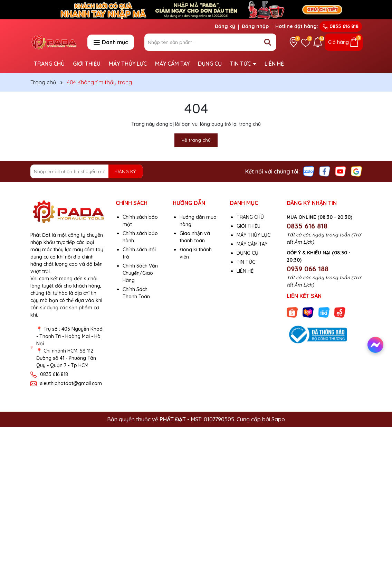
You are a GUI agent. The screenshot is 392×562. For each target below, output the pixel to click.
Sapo (278, 419)
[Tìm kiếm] (268, 42)
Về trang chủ (196, 140)
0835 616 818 (341, 26)
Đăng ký (225, 26)
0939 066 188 (308, 269)
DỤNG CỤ (210, 64)
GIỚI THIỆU (87, 64)
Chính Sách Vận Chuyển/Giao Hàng (140, 273)
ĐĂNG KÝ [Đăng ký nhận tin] (126, 171)
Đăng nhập (255, 26)
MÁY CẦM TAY (172, 64)
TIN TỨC (241, 64)
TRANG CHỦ (49, 64)
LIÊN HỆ (274, 64)
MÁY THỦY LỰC (128, 64)
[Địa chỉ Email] (87, 171)
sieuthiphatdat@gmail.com (71, 383)
